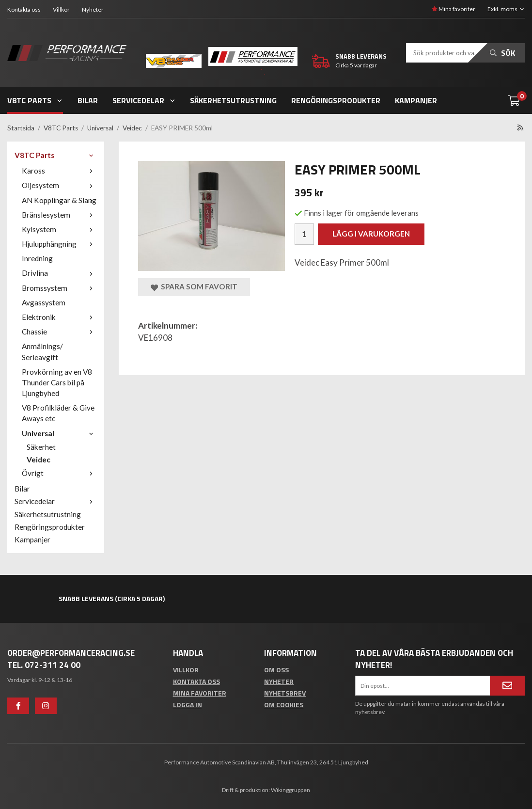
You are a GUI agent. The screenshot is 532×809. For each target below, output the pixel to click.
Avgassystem (44, 302)
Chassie (59, 332)
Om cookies (284, 705)
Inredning (37, 258)
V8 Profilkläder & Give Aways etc (58, 413)
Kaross (59, 171)
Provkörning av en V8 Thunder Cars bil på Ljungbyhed (57, 382)
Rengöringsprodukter (336, 100)
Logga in (188, 705)
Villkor (61, 9)
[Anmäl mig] (507, 685)
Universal (59, 433)
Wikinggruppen (290, 790)
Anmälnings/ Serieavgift (42, 351)
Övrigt (59, 473)
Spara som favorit (194, 287)
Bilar (88, 100)
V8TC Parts (35, 100)
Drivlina (59, 273)
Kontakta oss (24, 9)
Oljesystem (59, 185)
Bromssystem (59, 288)
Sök (502, 53)
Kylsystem (59, 229)
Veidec (39, 460)
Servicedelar (144, 100)
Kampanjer (416, 100)
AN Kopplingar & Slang (59, 200)
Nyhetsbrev (285, 693)
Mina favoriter (454, 9)
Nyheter (93, 9)
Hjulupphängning (59, 244)
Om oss (276, 670)
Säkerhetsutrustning (233, 100)
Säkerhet (41, 447)
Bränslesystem (59, 215)
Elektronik (59, 317)
